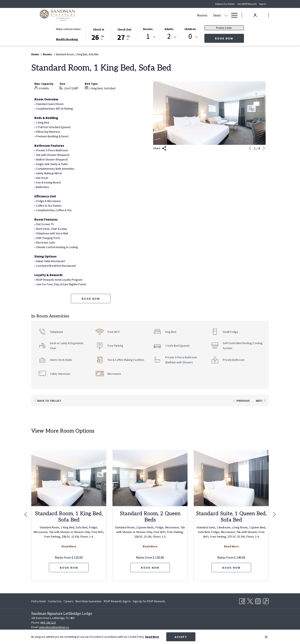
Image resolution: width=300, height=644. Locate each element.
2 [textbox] (169, 36)
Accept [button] (181, 637)
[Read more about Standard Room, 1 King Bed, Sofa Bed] (69, 478)
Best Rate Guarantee (89, 601)
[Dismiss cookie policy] (266, 637)
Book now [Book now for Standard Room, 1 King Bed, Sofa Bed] (91, 299)
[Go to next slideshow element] (264, 148)
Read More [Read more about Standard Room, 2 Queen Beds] (150, 546)
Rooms (148, 29)
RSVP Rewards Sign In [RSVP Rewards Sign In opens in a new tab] (117, 602)
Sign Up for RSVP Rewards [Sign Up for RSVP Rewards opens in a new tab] (149, 602)
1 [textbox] (148, 36)
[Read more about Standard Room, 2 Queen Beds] (150, 478)
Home (35, 54)
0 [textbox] (190, 36)
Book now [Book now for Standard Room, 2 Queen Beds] (150, 568)
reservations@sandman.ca (54, 627)
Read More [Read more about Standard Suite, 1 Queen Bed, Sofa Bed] (231, 546)
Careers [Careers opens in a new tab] (69, 602)
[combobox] (148, 37)
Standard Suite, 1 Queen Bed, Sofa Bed (231, 517)
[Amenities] (214, 15)
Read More (152, 637)
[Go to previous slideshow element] (250, 148)
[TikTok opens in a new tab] (266, 601)
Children (190, 29)
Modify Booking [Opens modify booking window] (67, 39)
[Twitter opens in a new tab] (250, 601)
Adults (169, 29)
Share (160, 148)
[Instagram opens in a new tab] (258, 601)
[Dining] (196, 15)
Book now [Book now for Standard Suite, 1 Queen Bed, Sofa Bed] (231, 568)
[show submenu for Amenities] (226, 15)
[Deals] (141, 15)
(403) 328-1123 (48, 623)
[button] (99, 34)
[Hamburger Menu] (233, 15)
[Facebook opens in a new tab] (242, 601)
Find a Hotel (39, 601)
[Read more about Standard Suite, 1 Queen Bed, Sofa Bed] (231, 478)
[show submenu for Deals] (150, 15)
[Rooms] (126, 15)
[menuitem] (39, 601)
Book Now (229, 38)
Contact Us (55, 601)
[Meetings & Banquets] (170, 15)
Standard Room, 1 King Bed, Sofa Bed (69, 517)
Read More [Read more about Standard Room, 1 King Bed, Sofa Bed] (69, 546)
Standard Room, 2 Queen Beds (150, 517)
